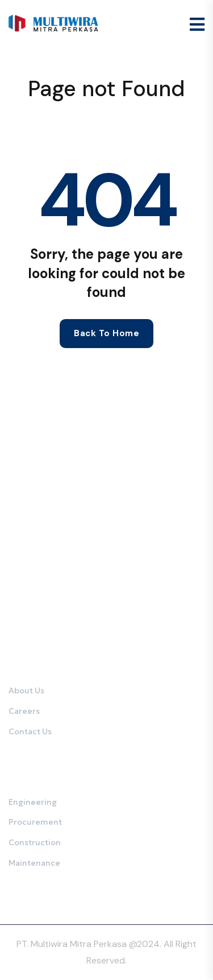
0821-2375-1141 (62, 613)
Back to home (106, 333)
